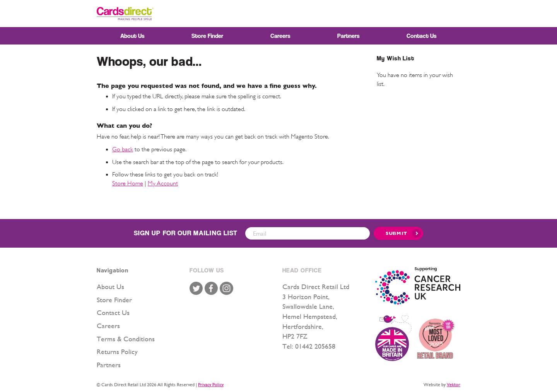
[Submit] (398, 233)
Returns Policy (117, 352)
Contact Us (113, 312)
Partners (109, 365)
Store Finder (114, 300)
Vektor (454, 385)
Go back (123, 149)
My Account (163, 183)
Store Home (128, 183)
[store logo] (125, 14)
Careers (108, 326)
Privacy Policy (211, 385)
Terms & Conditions (126, 339)
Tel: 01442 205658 (309, 346)
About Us (110, 287)
